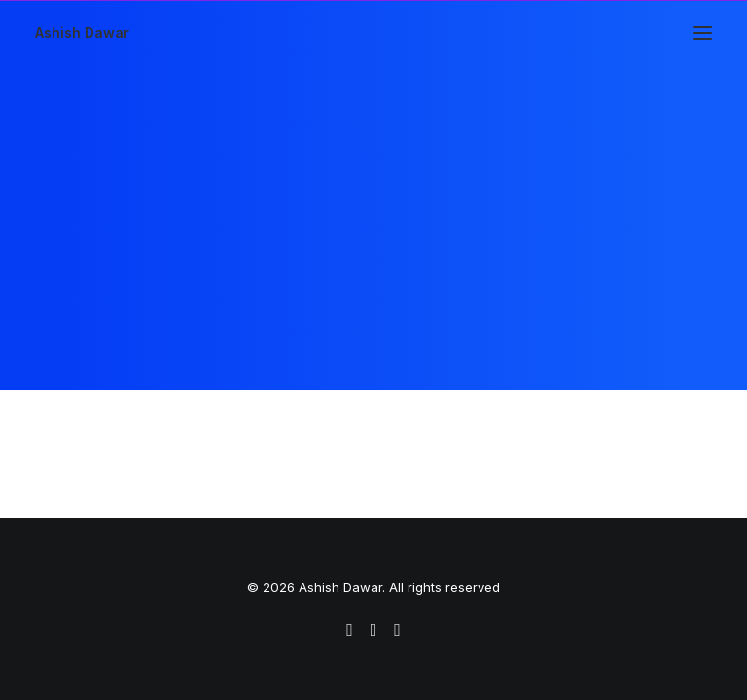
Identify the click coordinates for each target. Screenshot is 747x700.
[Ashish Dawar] (82, 33)
